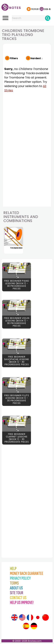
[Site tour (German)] (34, 626)
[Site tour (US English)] (22, 617)
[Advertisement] (17, 497)
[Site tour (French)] (30, 617)
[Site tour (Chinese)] (46, 617)
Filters (14, 58)
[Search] (48, 18)
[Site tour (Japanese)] (38, 617)
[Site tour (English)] (14, 617)
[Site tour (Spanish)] (26, 626)
